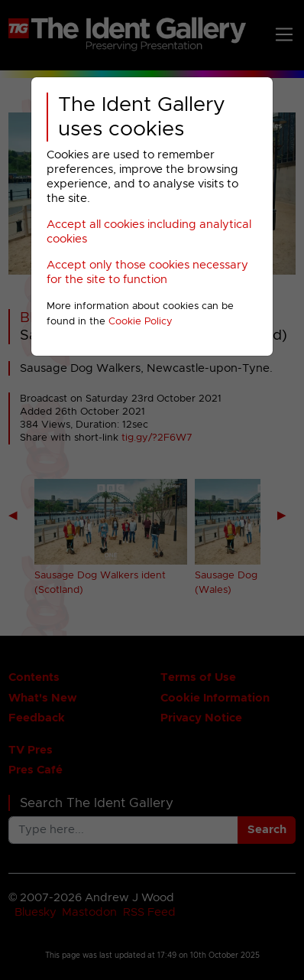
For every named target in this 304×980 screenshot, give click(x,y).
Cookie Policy (141, 322)
